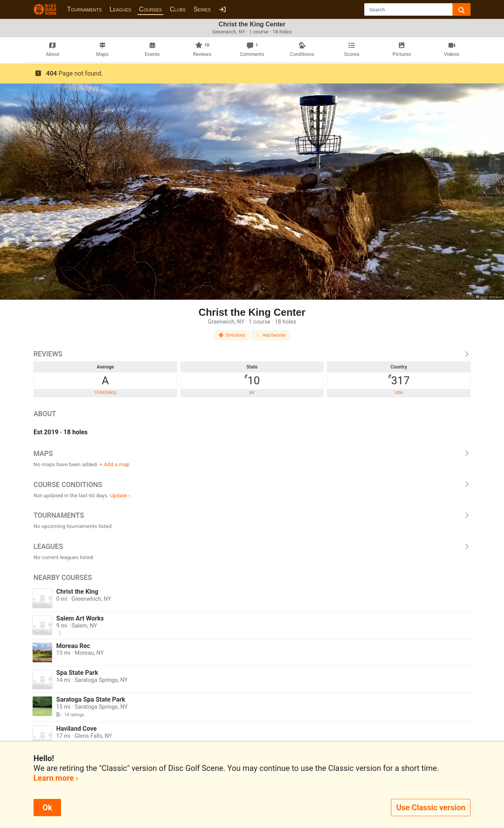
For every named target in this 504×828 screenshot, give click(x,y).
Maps (252, 454)
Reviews (252, 354)
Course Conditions (252, 485)
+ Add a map (115, 464)
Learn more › (56, 778)
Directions (232, 335)
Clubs (178, 9)
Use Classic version (431, 808)
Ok (47, 808)
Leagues (120, 9)
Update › (120, 495)
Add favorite (271, 335)
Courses (150, 9)
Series (202, 9)
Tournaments (84, 9)
